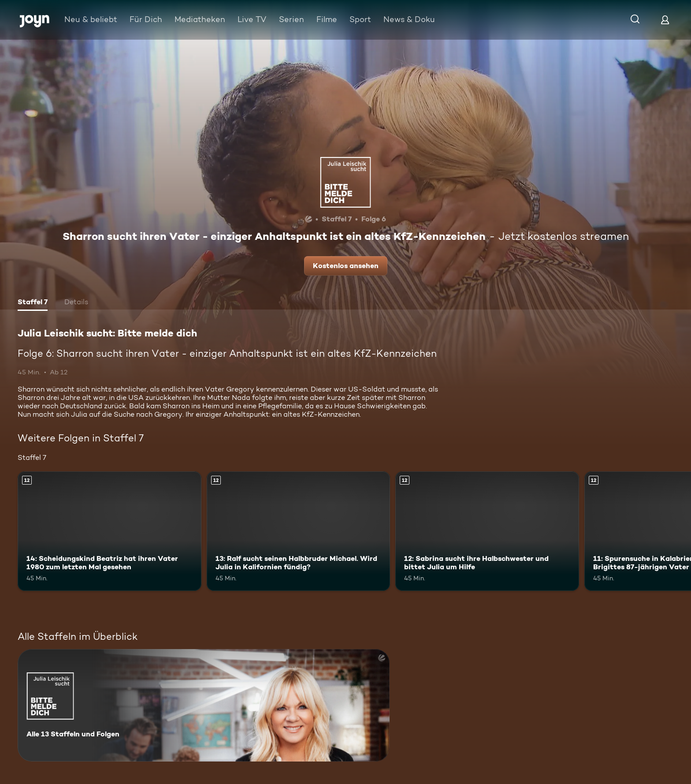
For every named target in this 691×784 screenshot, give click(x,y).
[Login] (665, 20)
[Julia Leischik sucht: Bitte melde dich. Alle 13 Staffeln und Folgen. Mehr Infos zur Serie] (204, 705)
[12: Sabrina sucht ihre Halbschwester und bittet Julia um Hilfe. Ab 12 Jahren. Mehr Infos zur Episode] (487, 531)
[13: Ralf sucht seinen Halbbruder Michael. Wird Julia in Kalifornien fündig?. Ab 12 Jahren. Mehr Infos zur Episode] (299, 531)
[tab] (33, 303)
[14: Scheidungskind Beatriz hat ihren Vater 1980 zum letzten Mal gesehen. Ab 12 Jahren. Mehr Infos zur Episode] (110, 531)
